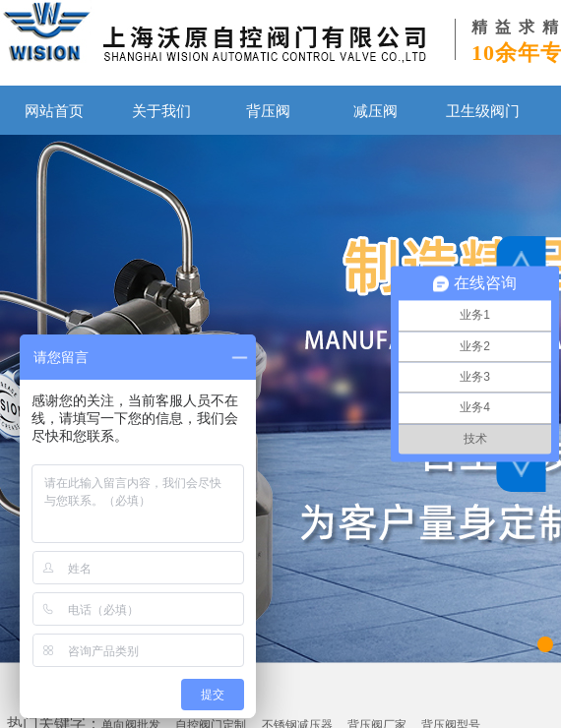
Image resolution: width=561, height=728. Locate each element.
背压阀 (268, 111)
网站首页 (54, 111)
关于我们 (161, 111)
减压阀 (375, 111)
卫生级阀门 (483, 111)
